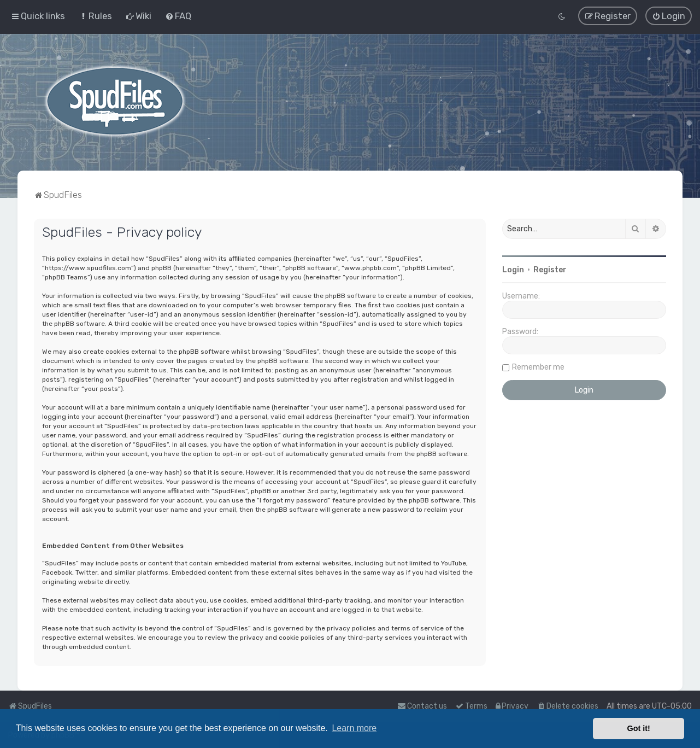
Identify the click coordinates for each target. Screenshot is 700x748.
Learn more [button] (354, 728)
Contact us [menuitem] (422, 706)
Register (550, 269)
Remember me (538, 367)
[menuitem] (95, 16)
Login (513, 269)
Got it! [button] (639, 728)
